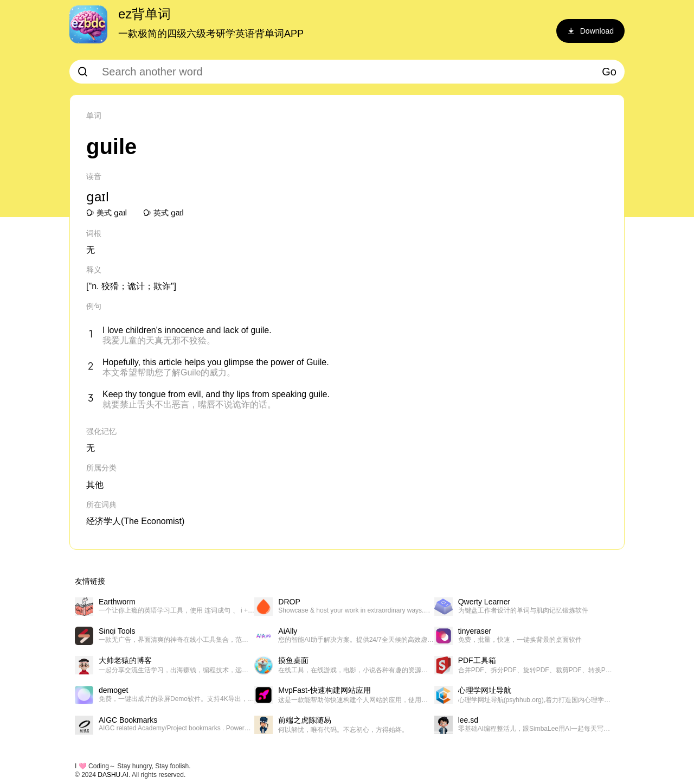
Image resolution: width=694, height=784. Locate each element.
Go (609, 72)
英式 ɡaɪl (163, 213)
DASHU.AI (113, 775)
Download (590, 31)
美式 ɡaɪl (107, 213)
